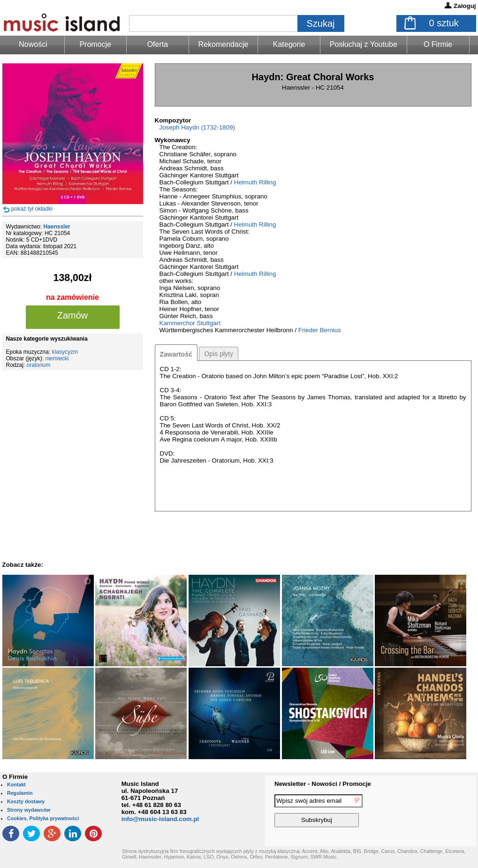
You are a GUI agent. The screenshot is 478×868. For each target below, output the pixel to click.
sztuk (444, 23)
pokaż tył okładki (32, 209)
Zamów (73, 315)
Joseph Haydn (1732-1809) (197, 127)
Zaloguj (465, 6)
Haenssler (57, 227)
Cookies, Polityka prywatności (43, 818)
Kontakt (16, 784)
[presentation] (438, 812)
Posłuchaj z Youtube (364, 44)
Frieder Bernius (320, 330)
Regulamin (20, 793)
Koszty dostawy (26, 801)
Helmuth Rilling (255, 182)
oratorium (39, 365)
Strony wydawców (29, 810)
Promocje (95, 44)
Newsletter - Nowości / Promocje (323, 784)
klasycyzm (65, 352)
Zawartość (176, 354)
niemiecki (57, 358)
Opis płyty (218, 354)
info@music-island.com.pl (160, 819)
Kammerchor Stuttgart (190, 323)
